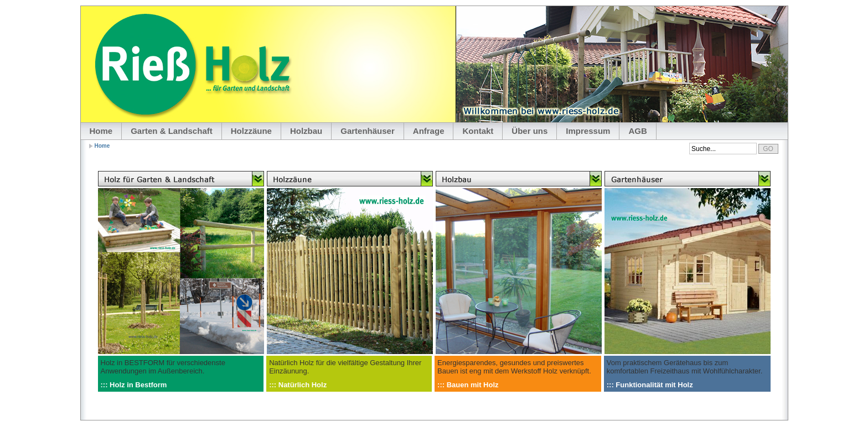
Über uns (529, 131)
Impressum (588, 131)
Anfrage (429, 131)
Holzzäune (251, 131)
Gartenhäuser (368, 131)
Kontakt (478, 131)
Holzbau (306, 131)
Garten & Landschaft (172, 131)
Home (101, 131)
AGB (637, 131)
